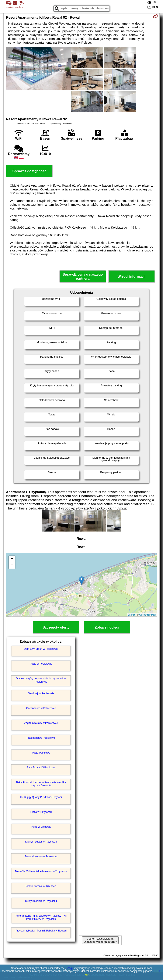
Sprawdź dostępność (29, 171)
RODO (157, 971)
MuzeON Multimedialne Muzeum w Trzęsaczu (41, 871)
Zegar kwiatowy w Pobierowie (41, 723)
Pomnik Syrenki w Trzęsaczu (41, 886)
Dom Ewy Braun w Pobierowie (41, 649)
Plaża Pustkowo (41, 753)
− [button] (12, 565)
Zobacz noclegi (107, 627)
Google (70, 968)
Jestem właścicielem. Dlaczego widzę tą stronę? (100, 940)
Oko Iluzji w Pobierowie (41, 693)
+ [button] (12, 559)
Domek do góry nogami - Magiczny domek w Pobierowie (41, 680)
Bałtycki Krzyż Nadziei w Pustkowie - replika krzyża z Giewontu (41, 784)
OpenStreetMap (148, 615)
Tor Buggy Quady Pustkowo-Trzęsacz (41, 797)
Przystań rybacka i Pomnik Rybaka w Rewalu (41, 931)
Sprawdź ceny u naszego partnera (83, 276)
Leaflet (131, 615)
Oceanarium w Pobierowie (41, 708)
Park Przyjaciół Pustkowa (41, 768)
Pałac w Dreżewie (41, 827)
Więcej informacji (131, 277)
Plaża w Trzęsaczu (41, 812)
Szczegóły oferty (56, 627)
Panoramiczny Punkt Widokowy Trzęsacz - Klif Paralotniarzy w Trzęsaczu (41, 917)
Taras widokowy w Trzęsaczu (41, 856)
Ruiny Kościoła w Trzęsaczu (41, 901)
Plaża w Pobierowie (41, 664)
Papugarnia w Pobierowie (41, 738)
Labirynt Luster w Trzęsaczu (41, 842)
